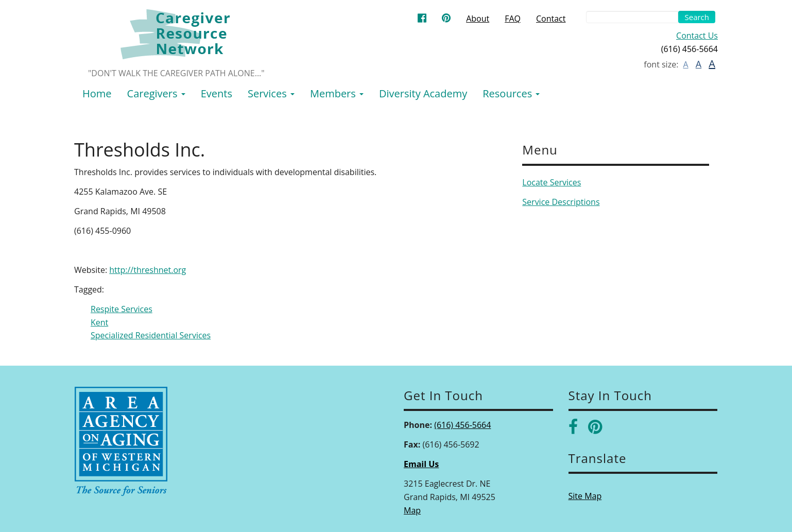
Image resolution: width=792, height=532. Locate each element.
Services (271, 93)
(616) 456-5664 (462, 425)
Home (97, 93)
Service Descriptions (561, 202)
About (478, 19)
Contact (551, 19)
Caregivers (156, 93)
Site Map (585, 496)
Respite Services (122, 309)
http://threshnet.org (148, 270)
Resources (511, 93)
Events (217, 93)
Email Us (421, 464)
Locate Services (552, 182)
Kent (99, 322)
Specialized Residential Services (151, 335)
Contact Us (697, 36)
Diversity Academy (423, 93)
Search (697, 17)
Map (412, 510)
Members (337, 93)
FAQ (513, 19)
